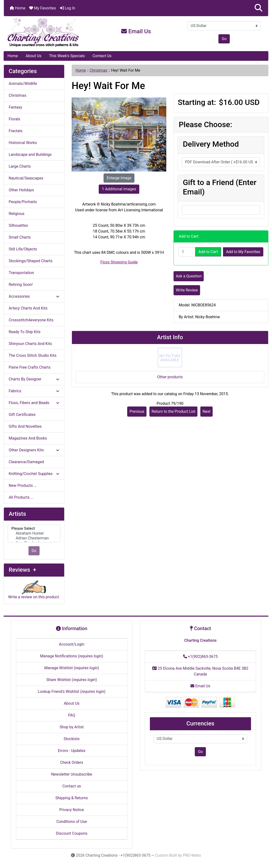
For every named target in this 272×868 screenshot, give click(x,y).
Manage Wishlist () (72, 668)
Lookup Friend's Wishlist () (72, 692)
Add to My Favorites (243, 252)
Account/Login (72, 644)
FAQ (72, 715)
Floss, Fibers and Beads (34, 403)
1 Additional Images (119, 189)
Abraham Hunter (34, 533)
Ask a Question (189, 276)
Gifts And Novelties (25, 426)
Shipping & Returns (72, 798)
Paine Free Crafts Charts (30, 367)
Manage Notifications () (72, 656)
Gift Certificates (22, 415)
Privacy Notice (72, 810)
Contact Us (102, 56)
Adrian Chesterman (34, 538)
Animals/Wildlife (23, 84)
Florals (14, 119)
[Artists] (34, 534)
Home (17, 8)
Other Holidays (21, 190)
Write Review (187, 290)
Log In (68, 8)
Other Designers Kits (34, 450)
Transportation (21, 273)
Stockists (72, 739)
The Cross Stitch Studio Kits (33, 355)
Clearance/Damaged (26, 462)
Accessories (34, 296)
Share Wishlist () (72, 680)
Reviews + (22, 570)
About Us (33, 56)
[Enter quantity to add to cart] (187, 252)
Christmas (99, 70)
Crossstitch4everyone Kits (31, 320)
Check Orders (72, 762)
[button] (258, 8)
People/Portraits (23, 202)
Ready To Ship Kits (25, 332)
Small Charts (20, 237)
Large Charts (20, 166)
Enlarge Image (119, 178)
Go (224, 39)
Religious (17, 214)
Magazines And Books (28, 438)
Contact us (72, 786)
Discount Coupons (72, 833)
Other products (170, 377)
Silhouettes (18, 225)
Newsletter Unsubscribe (72, 774)
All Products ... (21, 497)
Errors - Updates (72, 751)
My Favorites (43, 8)
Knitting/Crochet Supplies (34, 474)
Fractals (16, 131)
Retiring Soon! (21, 285)
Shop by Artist (72, 727)
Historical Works (23, 143)
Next (206, 411)
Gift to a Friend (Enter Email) (220, 187)
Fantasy (15, 107)
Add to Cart (208, 252)
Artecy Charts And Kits (28, 308)
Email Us (136, 31)
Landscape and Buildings (30, 155)
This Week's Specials (67, 56)
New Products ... (23, 486)
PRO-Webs (192, 855)
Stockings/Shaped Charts (31, 261)
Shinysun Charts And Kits (30, 344)
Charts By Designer (34, 379)
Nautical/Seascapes (26, 178)
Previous (137, 411)
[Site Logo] (48, 32)
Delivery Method (211, 144)
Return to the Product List (173, 411)
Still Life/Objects (23, 249)
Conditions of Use (72, 822)
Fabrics (34, 391)
